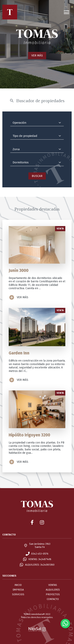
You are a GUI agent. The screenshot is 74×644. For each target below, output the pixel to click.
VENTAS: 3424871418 (40, 559)
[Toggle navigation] (67, 12)
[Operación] (37, 123)
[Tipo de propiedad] (37, 136)
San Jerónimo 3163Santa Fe (40, 545)
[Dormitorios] (37, 163)
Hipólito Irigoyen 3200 (29, 435)
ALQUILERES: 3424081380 (40, 565)
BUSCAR (37, 176)
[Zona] (37, 149)
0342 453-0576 (40, 554)
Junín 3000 (19, 271)
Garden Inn (19, 353)
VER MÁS (37, 55)
